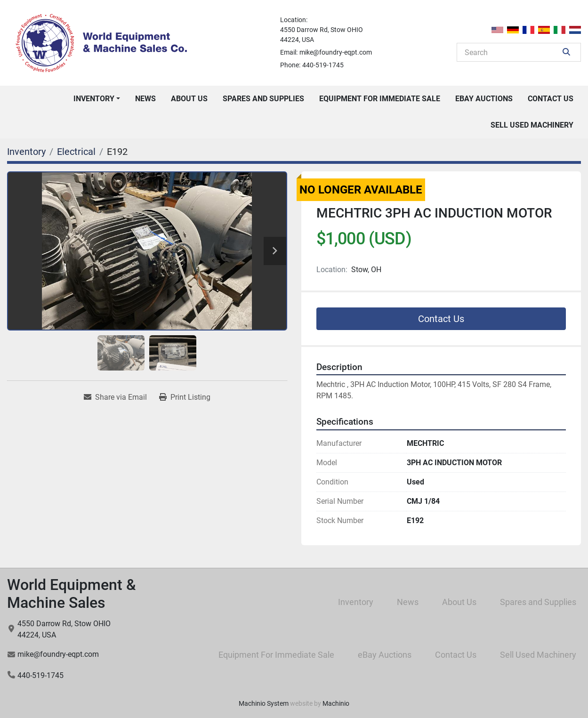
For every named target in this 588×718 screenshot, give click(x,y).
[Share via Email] (115, 397)
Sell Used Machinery (532, 125)
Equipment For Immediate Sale (380, 99)
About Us (189, 99)
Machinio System (264, 703)
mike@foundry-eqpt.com (336, 52)
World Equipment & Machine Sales (71, 594)
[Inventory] (26, 152)
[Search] (512, 52)
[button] (97, 99)
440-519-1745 (323, 65)
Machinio (336, 703)
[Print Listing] (185, 397)
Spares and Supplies (263, 99)
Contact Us (551, 99)
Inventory (94, 99)
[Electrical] (76, 152)
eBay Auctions (484, 99)
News (145, 99)
